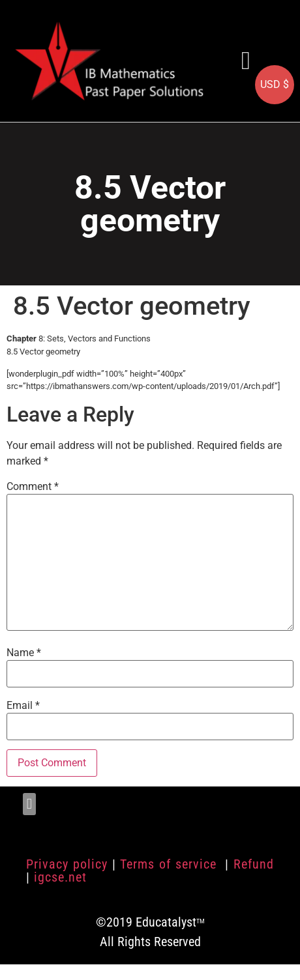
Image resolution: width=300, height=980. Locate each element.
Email (23, 706)
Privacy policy (67, 864)
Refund (254, 864)
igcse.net (60, 877)
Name (24, 653)
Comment (33, 487)
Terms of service (170, 864)
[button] (246, 61)
